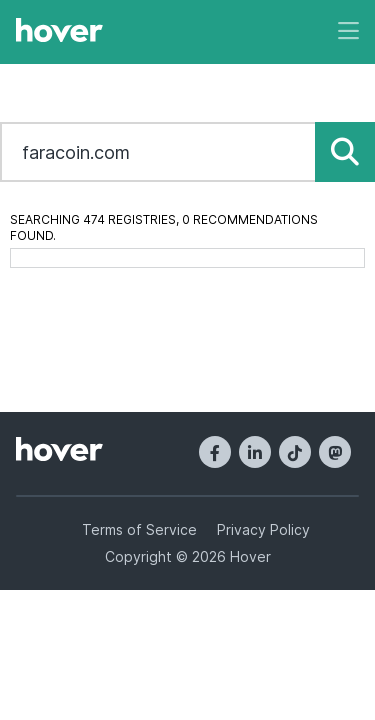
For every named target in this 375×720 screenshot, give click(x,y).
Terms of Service (139, 529)
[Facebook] (215, 452)
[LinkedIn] (255, 452)
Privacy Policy (263, 529)
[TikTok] (295, 452)
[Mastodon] (335, 452)
